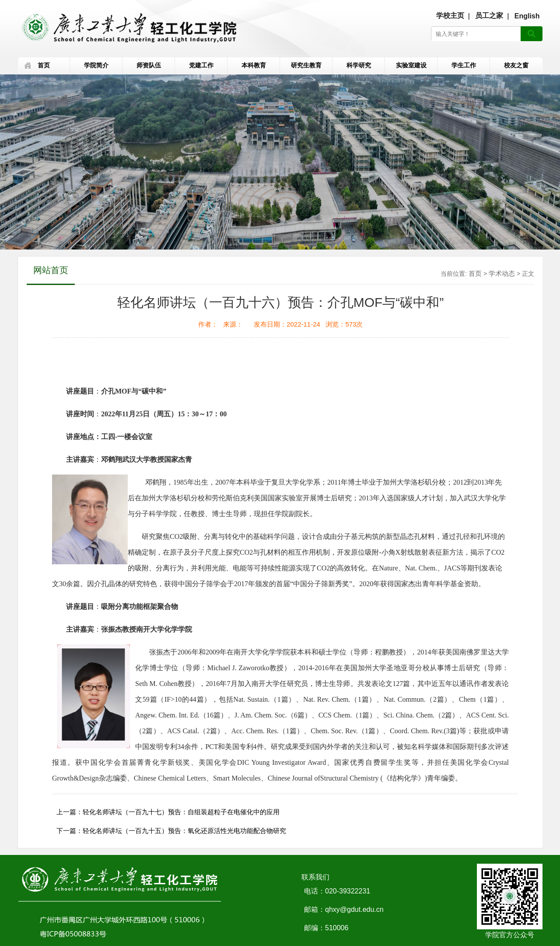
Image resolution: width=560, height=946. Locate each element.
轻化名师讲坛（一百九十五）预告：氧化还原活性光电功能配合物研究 (184, 831)
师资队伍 (149, 65)
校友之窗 (516, 65)
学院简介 (96, 65)
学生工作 (464, 65)
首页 (44, 65)
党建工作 (201, 65)
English (527, 16)
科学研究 (359, 65)
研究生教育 (306, 65)
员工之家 (489, 16)
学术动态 (502, 273)
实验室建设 (411, 65)
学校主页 (450, 16)
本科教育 (254, 65)
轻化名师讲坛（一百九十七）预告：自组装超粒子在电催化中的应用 (181, 812)
